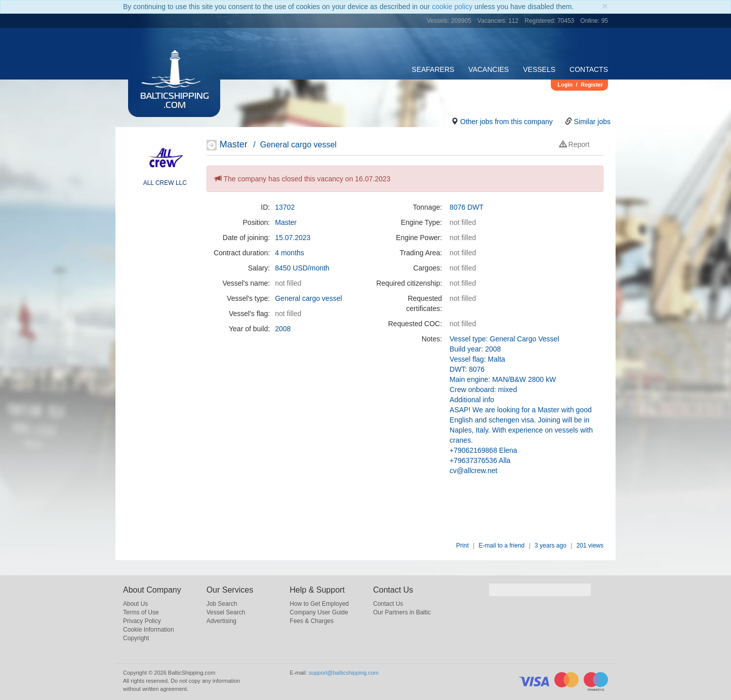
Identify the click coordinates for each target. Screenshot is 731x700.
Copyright (136, 638)
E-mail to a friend (502, 546)
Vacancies (489, 69)
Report (575, 144)
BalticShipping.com (175, 101)
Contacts (589, 69)
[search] (540, 590)
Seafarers (433, 69)
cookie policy (452, 7)
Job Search (222, 604)
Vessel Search (226, 612)
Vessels (539, 69)
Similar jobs (592, 122)
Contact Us (388, 604)
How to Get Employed (319, 604)
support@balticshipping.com (344, 673)
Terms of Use (141, 612)
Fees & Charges (312, 621)
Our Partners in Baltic (402, 612)
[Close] (605, 6)
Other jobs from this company (506, 122)
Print (462, 546)
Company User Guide (319, 612)
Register (592, 85)
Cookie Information (149, 630)
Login (565, 85)
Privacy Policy (142, 621)
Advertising (221, 621)
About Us (135, 604)
